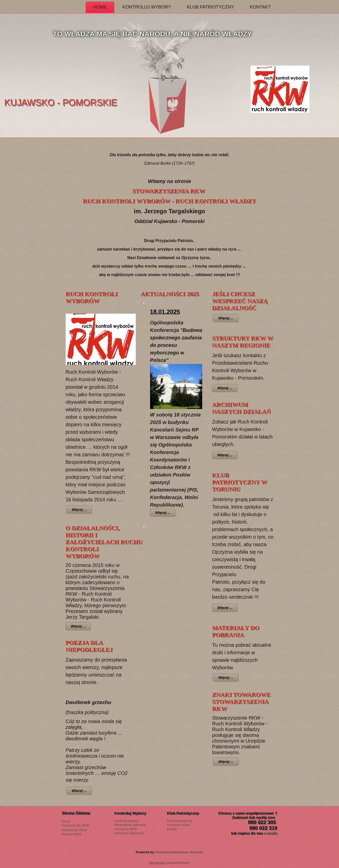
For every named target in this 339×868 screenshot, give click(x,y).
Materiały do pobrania (130, 825)
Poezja (172, 829)
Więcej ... (79, 510)
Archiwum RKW (126, 829)
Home (100, 7)
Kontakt (260, 7)
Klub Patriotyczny (210, 7)
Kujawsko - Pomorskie (116, 102)
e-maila (271, 833)
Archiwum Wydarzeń (129, 833)
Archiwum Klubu (179, 825)
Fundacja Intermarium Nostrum (179, 852)
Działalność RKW (74, 830)
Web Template (157, 863)
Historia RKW (72, 834)
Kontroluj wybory (126, 821)
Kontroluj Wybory (147, 7)
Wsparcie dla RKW (76, 825)
